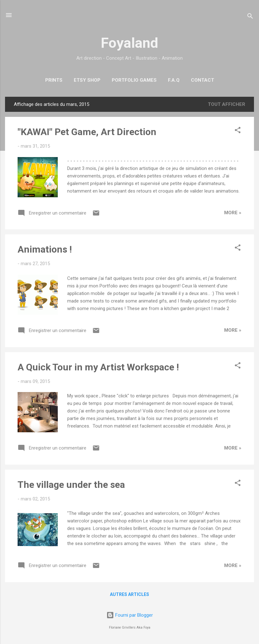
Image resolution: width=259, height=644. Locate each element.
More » (233, 213)
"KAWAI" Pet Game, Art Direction (87, 132)
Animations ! (45, 249)
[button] (238, 131)
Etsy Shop (87, 80)
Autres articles (129, 594)
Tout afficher (227, 104)
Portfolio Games (134, 80)
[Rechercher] (250, 17)
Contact (202, 80)
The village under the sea (71, 485)
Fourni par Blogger (130, 615)
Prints (54, 80)
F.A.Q (174, 80)
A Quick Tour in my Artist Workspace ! (98, 367)
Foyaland (129, 43)
